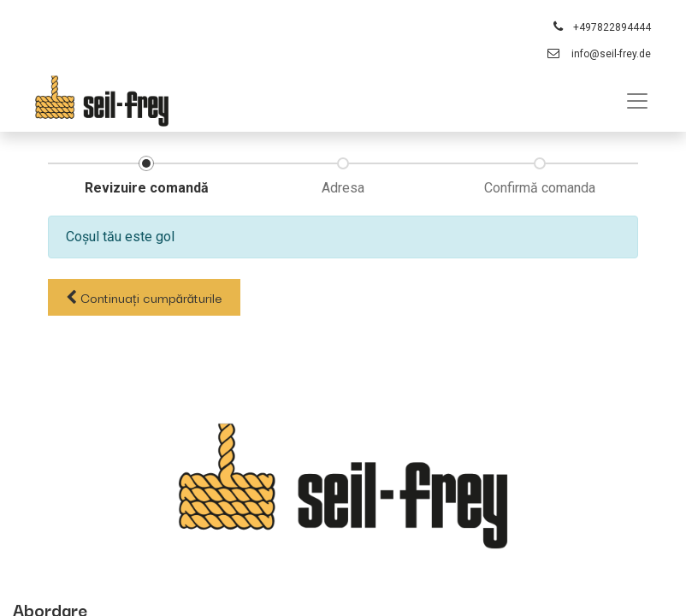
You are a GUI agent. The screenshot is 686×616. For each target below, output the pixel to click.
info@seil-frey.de (611, 54)
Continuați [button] (144, 297)
